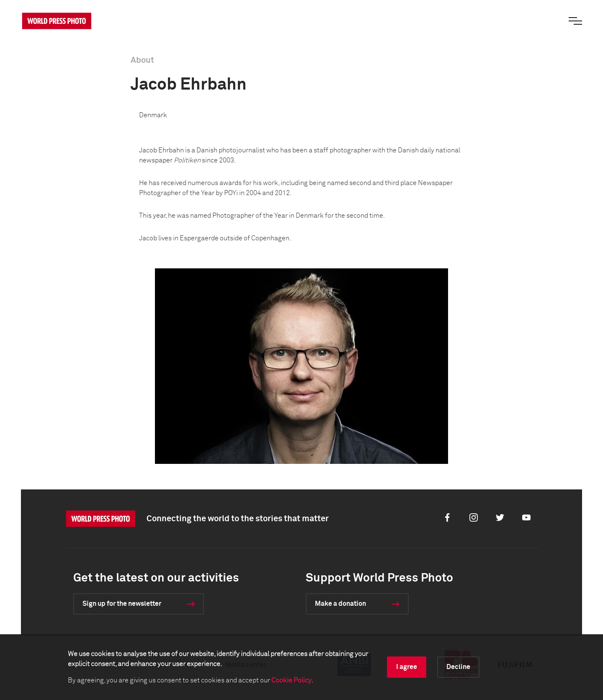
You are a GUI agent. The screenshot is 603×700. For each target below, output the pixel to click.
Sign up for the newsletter (122, 604)
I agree (407, 667)
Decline (458, 667)
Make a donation (340, 604)
